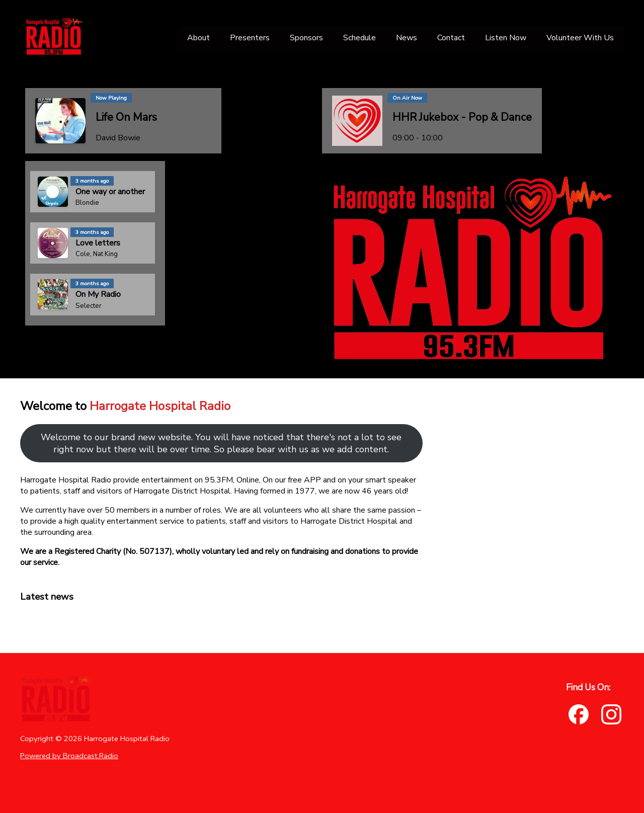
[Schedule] (359, 38)
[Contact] (451, 38)
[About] (198, 38)
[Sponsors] (306, 38)
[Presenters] (250, 38)
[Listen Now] (506, 38)
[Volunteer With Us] (580, 38)
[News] (407, 38)
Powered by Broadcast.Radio (69, 756)
